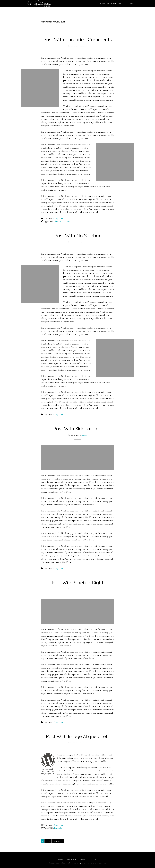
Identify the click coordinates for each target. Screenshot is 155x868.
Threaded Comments (62, 221)
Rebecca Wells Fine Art (39, 3)
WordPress (102, 863)
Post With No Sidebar (78, 236)
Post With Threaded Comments (78, 39)
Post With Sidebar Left (78, 429)
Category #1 (58, 218)
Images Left (59, 828)
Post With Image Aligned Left (77, 736)
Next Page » (58, 842)
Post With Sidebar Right (78, 582)
